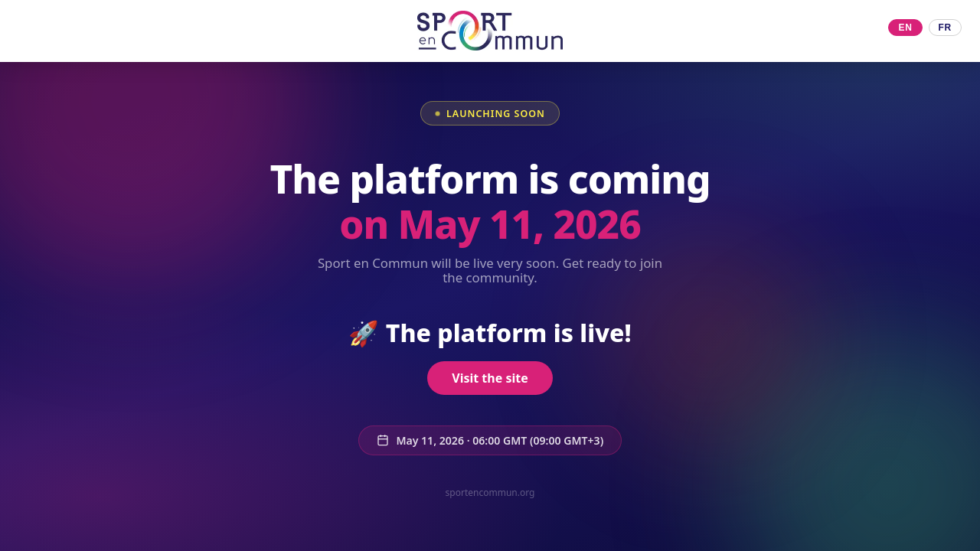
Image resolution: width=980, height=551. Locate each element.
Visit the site (490, 380)
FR (945, 28)
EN (905, 28)
